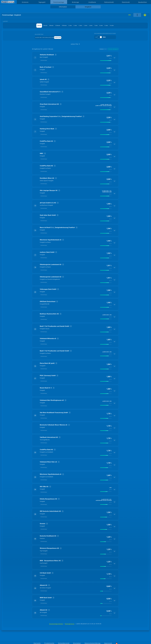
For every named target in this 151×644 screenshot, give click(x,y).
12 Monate (48, 26)
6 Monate (29, 26)
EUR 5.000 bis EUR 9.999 (50, 37)
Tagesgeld (42, 2)
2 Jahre (66, 26)
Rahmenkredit (109, 2)
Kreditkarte (92, 2)
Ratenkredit (126, 2)
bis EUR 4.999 (36, 37)
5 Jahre (91, 26)
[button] (75, 58)
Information (63, 7)
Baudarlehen (143, 2)
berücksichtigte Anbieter (56, 624)
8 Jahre (115, 26)
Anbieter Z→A (103, 49)
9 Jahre (123, 26)
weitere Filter (75, 44)
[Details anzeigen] (115, 58)
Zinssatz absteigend (113, 49)
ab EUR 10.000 (65, 37)
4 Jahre (83, 26)
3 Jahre (75, 26)
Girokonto (25, 2)
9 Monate (38, 26)
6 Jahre (99, 26)
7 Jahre (107, 26)
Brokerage (75, 2)
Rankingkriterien (70, 624)
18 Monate (57, 26)
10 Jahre (131, 26)
